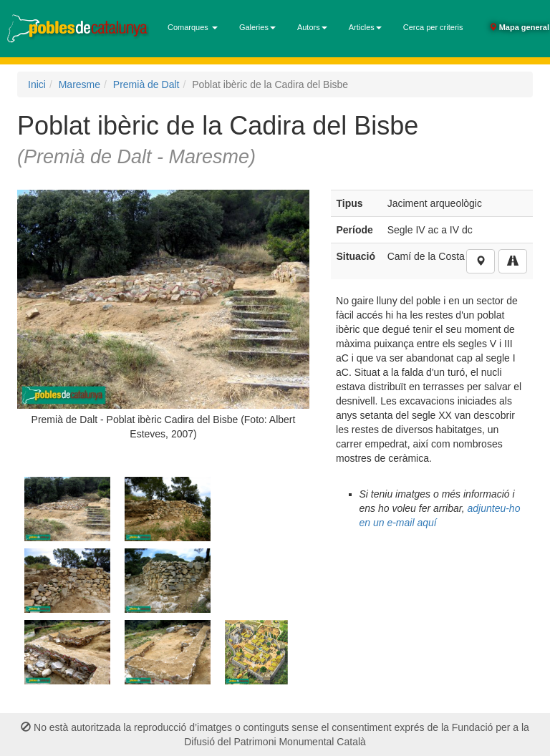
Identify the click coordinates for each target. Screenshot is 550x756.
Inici (37, 84)
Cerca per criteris (433, 27)
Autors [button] (312, 27)
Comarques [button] (193, 27)
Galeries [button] (257, 27)
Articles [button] (365, 27)
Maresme (79, 84)
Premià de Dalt (146, 84)
